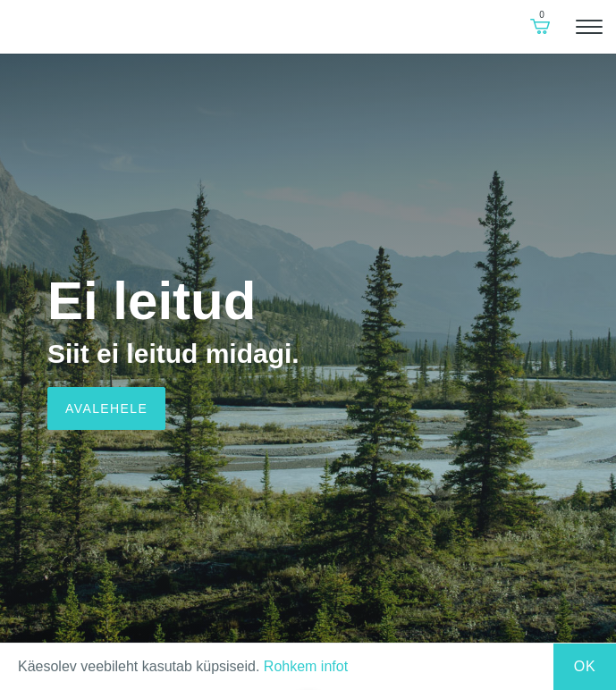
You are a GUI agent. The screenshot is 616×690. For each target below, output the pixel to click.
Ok (585, 666)
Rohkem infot (306, 666)
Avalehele (106, 408)
